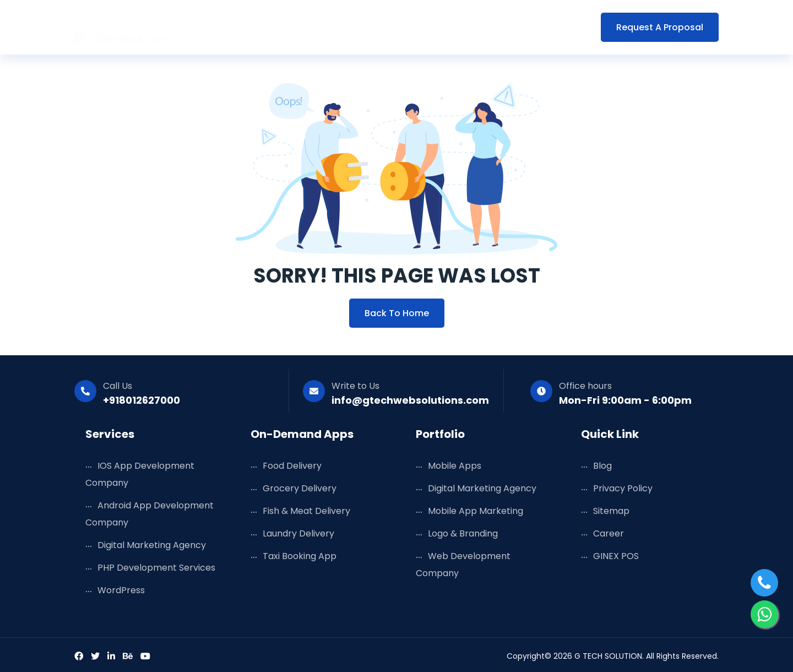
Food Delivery (292, 466)
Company (503, 27)
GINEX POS (616, 556)
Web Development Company (463, 565)
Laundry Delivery (298, 533)
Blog (453, 27)
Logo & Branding (463, 533)
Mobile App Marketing (476, 511)
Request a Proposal (660, 27)
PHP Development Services (156, 568)
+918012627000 (142, 400)
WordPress (121, 590)
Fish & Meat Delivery (306, 511)
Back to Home (397, 313)
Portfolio (405, 27)
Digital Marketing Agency (152, 545)
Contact (563, 27)
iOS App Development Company (140, 474)
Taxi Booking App (300, 556)
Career (609, 533)
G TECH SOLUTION (608, 656)
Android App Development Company (150, 514)
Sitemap (611, 511)
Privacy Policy (623, 488)
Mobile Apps (455, 466)
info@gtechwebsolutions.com (410, 400)
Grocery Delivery (300, 488)
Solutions (347, 27)
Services (289, 27)
